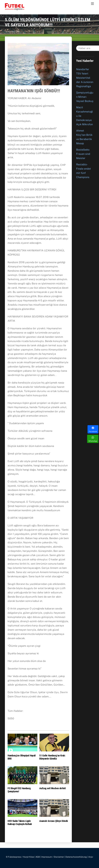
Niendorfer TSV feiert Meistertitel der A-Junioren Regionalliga (85, 78)
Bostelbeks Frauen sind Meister (83, 154)
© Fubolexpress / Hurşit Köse (20, 857)
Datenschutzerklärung (76, 857)
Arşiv (91, 857)
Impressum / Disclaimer (53, 857)
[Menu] (92, 3)
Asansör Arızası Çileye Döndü (54, 821)
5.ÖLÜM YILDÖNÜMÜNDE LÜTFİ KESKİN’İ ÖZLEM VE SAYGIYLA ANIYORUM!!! (48, 22)
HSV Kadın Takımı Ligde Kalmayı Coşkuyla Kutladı (20, 822)
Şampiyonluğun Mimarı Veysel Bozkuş (85, 97)
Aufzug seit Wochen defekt (53, 788)
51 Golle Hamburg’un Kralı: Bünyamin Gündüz (52, 757)
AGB (38, 857)
